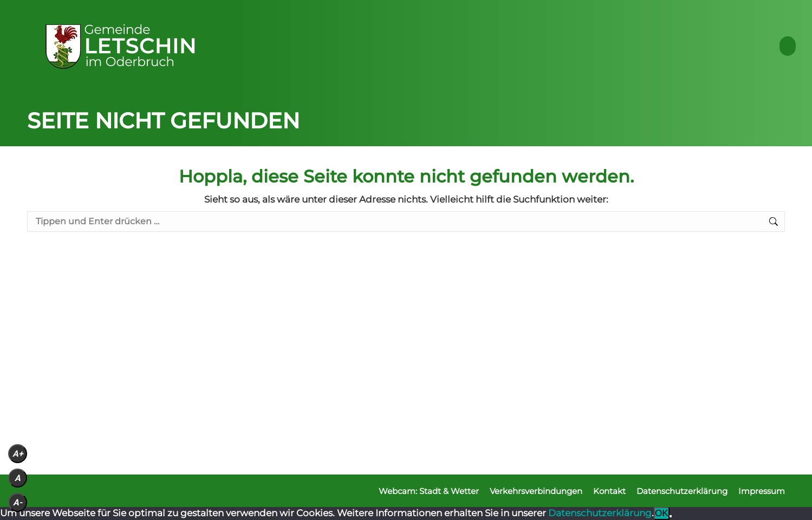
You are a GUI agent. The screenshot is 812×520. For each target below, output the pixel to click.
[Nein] (671, 516)
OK (662, 513)
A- (18, 502)
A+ (18, 454)
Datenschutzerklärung (600, 513)
